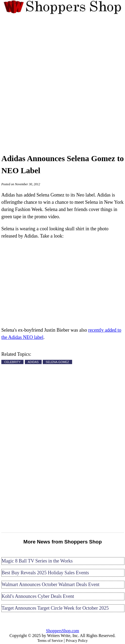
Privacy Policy (77, 641)
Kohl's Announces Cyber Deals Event (38, 596)
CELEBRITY (12, 362)
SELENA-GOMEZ (57, 362)
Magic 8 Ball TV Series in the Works (37, 561)
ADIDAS (33, 362)
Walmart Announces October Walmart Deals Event (50, 584)
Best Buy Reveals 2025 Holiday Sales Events (45, 573)
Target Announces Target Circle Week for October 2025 (55, 608)
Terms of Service (50, 641)
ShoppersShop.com (62, 631)
